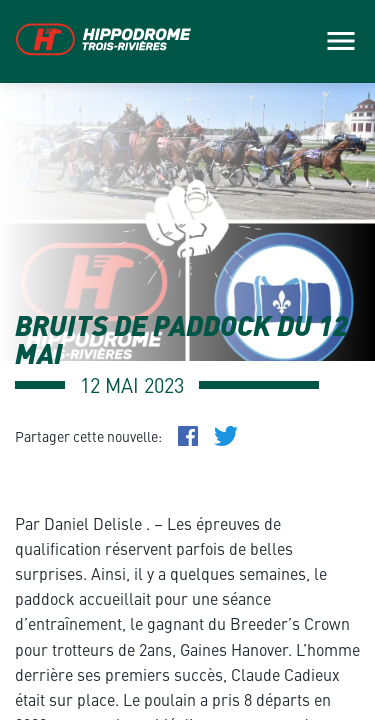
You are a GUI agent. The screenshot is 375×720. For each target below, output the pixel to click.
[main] (187, 360)
